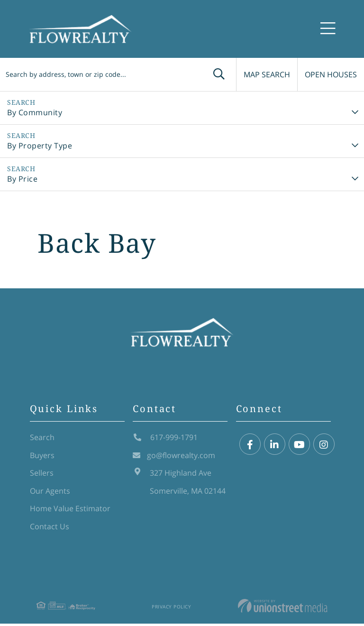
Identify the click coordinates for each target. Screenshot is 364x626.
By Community (35, 112)
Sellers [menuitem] (42, 475)
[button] (209, 74)
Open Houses (330, 74)
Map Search (261, 74)
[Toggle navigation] (328, 29)
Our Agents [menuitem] (50, 493)
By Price (22, 179)
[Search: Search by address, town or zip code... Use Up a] (96, 74)
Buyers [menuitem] (42, 457)
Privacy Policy (171, 609)
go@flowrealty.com (174, 457)
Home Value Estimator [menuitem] (70, 510)
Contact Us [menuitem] (50, 528)
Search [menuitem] (42, 439)
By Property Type (40, 146)
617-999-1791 (165, 439)
